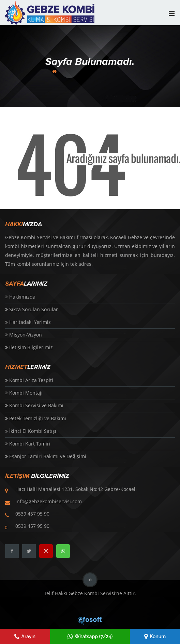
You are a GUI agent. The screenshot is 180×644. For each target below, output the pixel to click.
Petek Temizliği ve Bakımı (36, 418)
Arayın (25, 636)
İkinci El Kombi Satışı (31, 431)
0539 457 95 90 (32, 514)
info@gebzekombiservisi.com (49, 501)
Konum (155, 636)
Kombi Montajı (24, 393)
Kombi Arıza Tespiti (29, 380)
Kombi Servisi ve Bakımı (34, 405)
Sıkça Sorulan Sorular (32, 309)
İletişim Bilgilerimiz (29, 347)
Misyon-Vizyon (24, 335)
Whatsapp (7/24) (90, 636)
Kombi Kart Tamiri (28, 444)
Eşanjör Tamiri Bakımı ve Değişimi (46, 456)
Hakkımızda (20, 297)
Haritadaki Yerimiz (28, 322)
